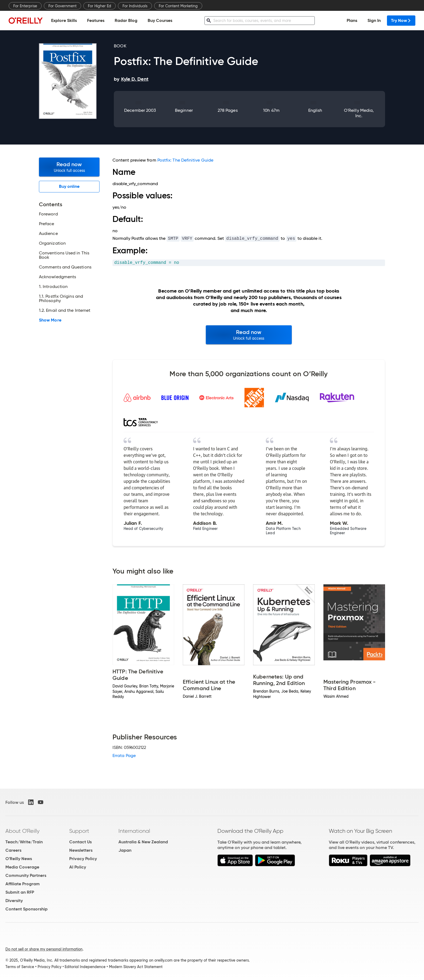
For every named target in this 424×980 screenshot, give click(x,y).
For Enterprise (25, 6)
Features (96, 20)
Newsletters (81, 850)
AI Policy (78, 867)
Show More (50, 320)
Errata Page (124, 756)
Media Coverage (22, 867)
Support (79, 831)
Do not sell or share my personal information (44, 949)
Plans (352, 20)
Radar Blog (126, 20)
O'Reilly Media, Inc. (359, 113)
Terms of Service (20, 967)
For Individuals (135, 6)
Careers (13, 850)
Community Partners (26, 875)
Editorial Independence (85, 967)
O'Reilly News (19, 859)
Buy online (69, 186)
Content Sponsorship (27, 909)
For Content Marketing (178, 6)
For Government (62, 6)
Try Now (401, 20)
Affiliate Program (23, 884)
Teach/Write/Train (24, 842)
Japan (125, 850)
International (134, 831)
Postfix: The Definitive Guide (185, 160)
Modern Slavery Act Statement (136, 967)
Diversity (14, 901)
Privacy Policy (83, 859)
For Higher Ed (100, 6)
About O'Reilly (22, 831)
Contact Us (80, 842)
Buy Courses (160, 20)
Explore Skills (64, 20)
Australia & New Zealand (143, 842)
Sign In (374, 20)
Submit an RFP (20, 892)
